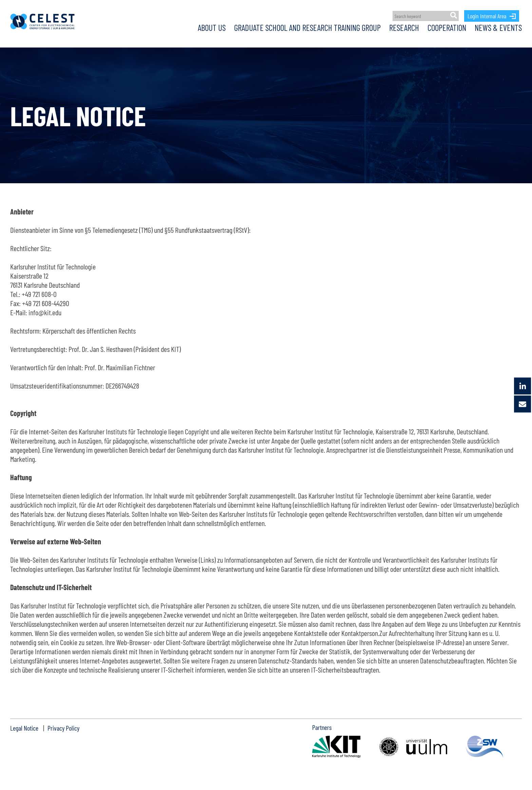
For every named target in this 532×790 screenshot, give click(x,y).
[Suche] (454, 15)
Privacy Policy (63, 728)
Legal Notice (24, 728)
